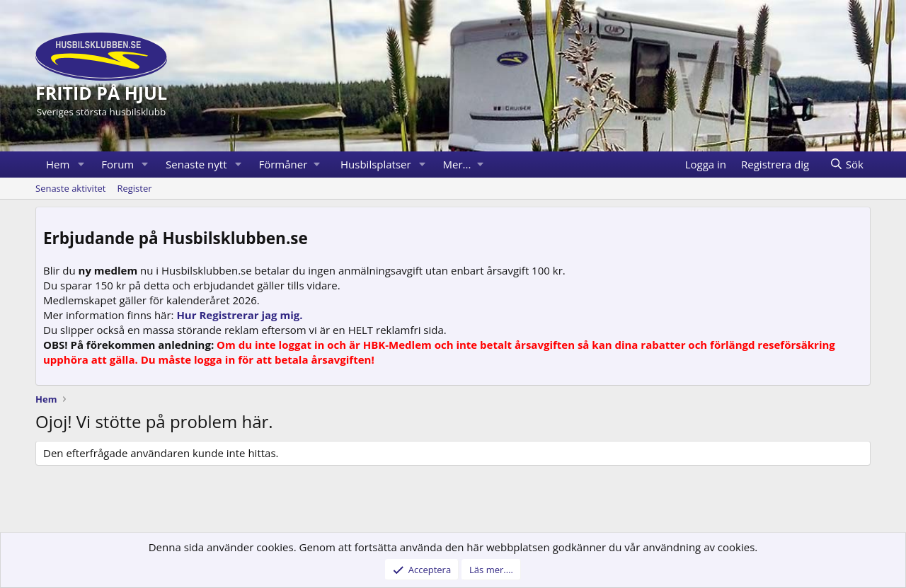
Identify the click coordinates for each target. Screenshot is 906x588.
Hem (58, 164)
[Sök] (846, 165)
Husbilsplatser (376, 164)
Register (134, 188)
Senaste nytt (196, 164)
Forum (117, 164)
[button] (81, 165)
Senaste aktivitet (70, 188)
